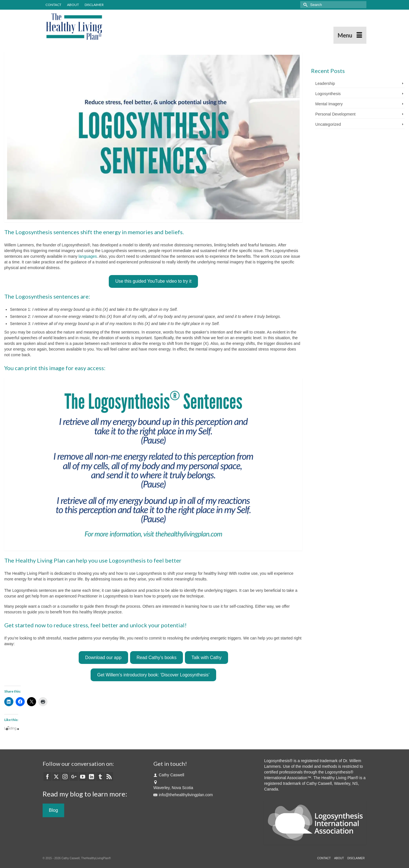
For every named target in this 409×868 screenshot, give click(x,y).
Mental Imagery (329, 104)
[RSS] (109, 776)
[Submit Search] (304, 5)
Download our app (103, 658)
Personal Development (335, 114)
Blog (53, 810)
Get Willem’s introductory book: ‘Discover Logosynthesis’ (153, 675)
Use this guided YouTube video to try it (153, 281)
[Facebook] (47, 776)
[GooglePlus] (74, 776)
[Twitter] (56, 776)
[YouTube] (83, 776)
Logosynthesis (328, 94)
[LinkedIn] (91, 776)
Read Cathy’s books (157, 658)
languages (88, 256)
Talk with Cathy (206, 658)
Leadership (325, 83)
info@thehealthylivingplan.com (183, 795)
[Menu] (350, 35)
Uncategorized (328, 124)
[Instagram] (65, 776)
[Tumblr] (100, 776)
